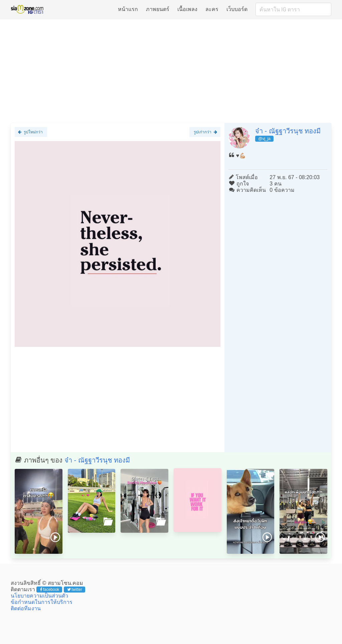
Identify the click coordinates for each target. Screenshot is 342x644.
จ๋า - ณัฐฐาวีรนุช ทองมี (288, 131)
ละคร (212, 9)
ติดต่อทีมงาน (26, 608)
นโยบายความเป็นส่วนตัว (39, 596)
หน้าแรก (128, 9)
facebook (50, 590)
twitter (75, 590)
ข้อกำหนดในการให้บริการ (42, 602)
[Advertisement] (171, 71)
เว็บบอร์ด (237, 9)
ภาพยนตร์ (158, 9)
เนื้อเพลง (187, 9)
